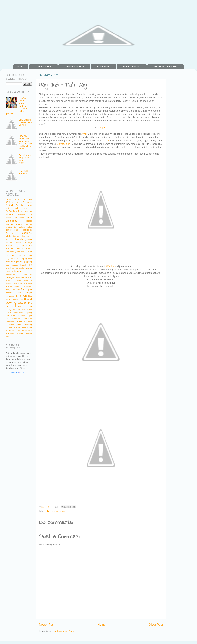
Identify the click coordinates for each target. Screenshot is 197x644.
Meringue (10, 277)
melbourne (10, 274)
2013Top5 (19, 199)
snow (15, 313)
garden (28, 239)
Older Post (156, 625)
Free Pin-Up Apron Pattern (165, 67)
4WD (8, 202)
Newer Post (47, 625)
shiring (8, 310)
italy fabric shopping (15, 259)
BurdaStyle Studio (132, 67)
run (25, 296)
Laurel (23, 265)
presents (9, 293)
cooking (9, 224)
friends (19, 239)
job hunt (20, 262)
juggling (28, 262)
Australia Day (13, 205)
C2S (15, 218)
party (8, 290)
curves (29, 224)
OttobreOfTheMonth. (23, 286)
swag (14, 318)
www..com (17, 372)
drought (9, 230)
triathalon (28, 321)
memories (28, 274)
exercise (27, 233)
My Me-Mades (104, 67)
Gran (8, 249)
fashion (16, 236)
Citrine (106, 141)
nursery (25, 280)
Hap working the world (15, 252)
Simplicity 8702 (19, 310)
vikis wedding (24, 324)
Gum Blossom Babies (22, 249)
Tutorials (10, 324)
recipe (29, 293)
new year (18, 280)
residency (10, 296)
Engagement (11, 233)
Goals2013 (27, 246)
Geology (28, 243)
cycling (9, 227)
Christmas (11, 221)
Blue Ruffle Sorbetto (24, 172)
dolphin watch (25, 227)
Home (19, 67)
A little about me (43, 67)
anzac (29, 202)
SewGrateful (26, 299)
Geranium (10, 246)
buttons (8, 218)
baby (23, 205)
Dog (16, 227)
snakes (9, 313)
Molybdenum (63, 144)
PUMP (19, 293)
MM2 (18, 277)
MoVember (27, 277)
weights (20, 334)
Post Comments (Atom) (63, 631)
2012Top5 (10, 199)
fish (48, 511)
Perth (24, 289)
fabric (8, 236)
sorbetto (21, 312)
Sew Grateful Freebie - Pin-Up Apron (25, 122)
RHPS (19, 296)
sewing (11, 303)
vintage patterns (13, 327)
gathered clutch (13, 243)
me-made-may (58, 511)
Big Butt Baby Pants (14, 211)
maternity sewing (23, 268)
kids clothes (12, 265)
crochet (20, 224)
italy (30, 256)
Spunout (21, 315)
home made (15, 255)
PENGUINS (15, 290)
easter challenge (23, 230)
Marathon (10, 268)
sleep (29, 310)
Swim (20, 318)
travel (20, 321)
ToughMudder (11, 321)
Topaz (103, 127)
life (30, 265)
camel (21, 218)
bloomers (28, 211)
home (29, 252)
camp (29, 217)
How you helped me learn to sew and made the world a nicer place (25, 142)
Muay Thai (10, 280)
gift (18, 246)
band (16, 208)
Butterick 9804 (25, 214)
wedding (10, 333)
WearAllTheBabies (25, 331)
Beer (21, 208)
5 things (15, 202)
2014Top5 (28, 199)
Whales (110, 266)
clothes (29, 221)
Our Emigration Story (74, 67)
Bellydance (28, 208)
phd (30, 290)
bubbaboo (10, 214)
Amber (85, 134)
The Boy (27, 318)
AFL (23, 202)
